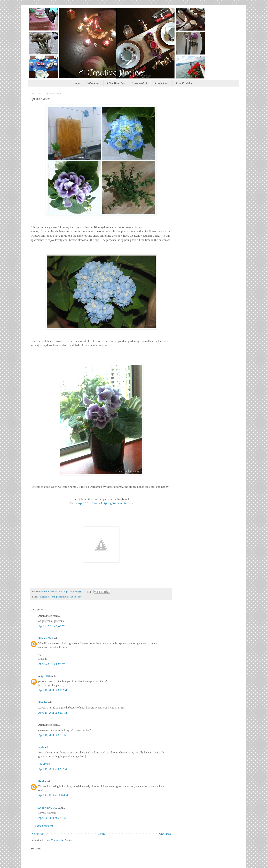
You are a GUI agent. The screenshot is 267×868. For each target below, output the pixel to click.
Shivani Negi (46, 638)
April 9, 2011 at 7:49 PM (52, 626)
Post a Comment (44, 826)
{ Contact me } (161, 83)
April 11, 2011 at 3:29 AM (53, 769)
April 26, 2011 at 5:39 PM (52, 818)
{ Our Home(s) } (116, 83)
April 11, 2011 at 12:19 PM (53, 795)
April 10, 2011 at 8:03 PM (52, 735)
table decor (75, 597)
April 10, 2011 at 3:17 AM (53, 690)
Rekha (42, 781)
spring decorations (60, 597)
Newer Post (38, 834)
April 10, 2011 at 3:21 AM (53, 713)
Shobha (43, 702)
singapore (45, 597)
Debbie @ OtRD (48, 808)
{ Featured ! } (139, 83)
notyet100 (44, 676)
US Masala (44, 764)
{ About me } (94, 83)
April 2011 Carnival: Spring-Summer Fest (103, 503)
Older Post (165, 834)
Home (77, 83)
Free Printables (185, 83)
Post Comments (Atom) (59, 840)
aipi (41, 747)
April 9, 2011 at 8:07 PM (52, 664)
